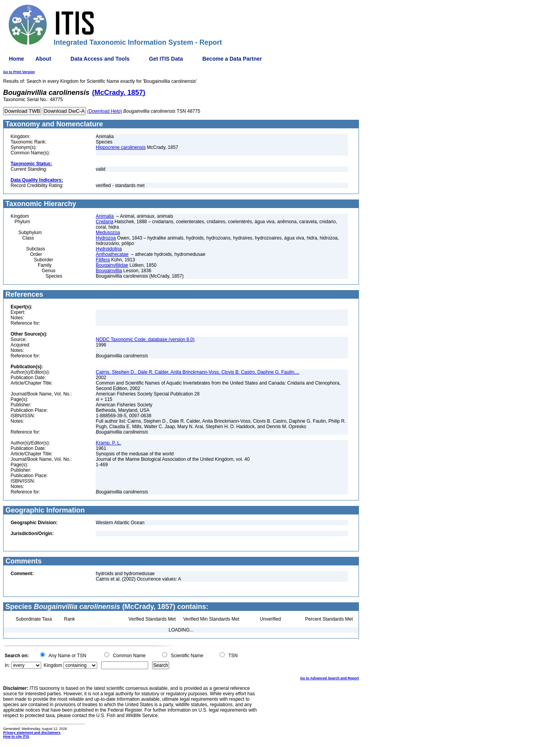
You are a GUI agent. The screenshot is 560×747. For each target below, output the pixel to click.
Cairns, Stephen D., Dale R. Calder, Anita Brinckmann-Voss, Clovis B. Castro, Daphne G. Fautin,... (198, 372)
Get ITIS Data (166, 59)
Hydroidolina (109, 249)
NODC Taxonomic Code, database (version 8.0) (145, 339)
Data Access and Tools (100, 59)
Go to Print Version (19, 72)
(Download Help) (104, 111)
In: (7, 665)
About (43, 59)
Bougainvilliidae (112, 265)
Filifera (103, 260)
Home (17, 59)
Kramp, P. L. (108, 443)
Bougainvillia (109, 271)
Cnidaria (104, 222)
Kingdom (53, 665)
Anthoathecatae (112, 254)
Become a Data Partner (232, 59)
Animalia (105, 216)
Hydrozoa (106, 238)
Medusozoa (108, 233)
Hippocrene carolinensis (121, 147)
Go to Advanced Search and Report (330, 678)
